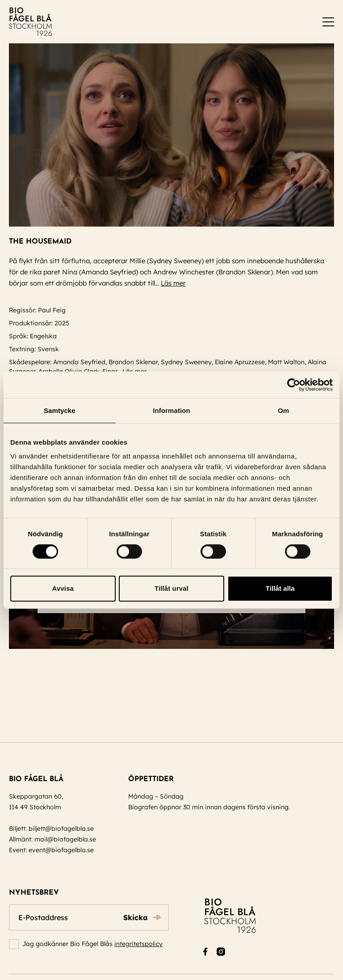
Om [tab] (283, 410)
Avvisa (63, 588)
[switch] (328, 22)
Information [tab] (171, 410)
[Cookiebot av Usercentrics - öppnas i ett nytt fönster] (294, 385)
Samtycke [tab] (60, 410)
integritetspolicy (138, 944)
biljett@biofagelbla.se (61, 829)
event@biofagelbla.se (61, 850)
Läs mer (177, 283)
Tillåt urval (171, 588)
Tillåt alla (280, 588)
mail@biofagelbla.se (65, 839)
